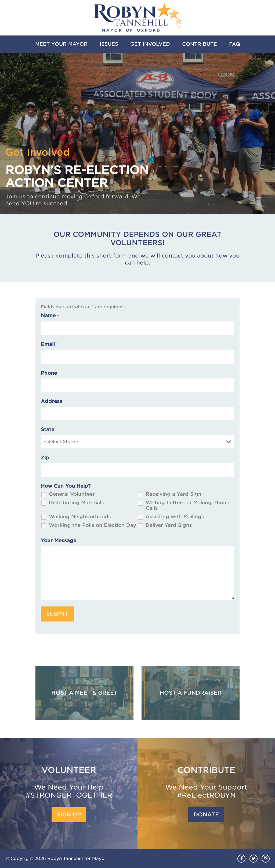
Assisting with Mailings (175, 517)
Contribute (200, 44)
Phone (49, 373)
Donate (206, 815)
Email (49, 344)
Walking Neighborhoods (80, 517)
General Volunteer (72, 494)
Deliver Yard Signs (169, 525)
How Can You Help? (66, 486)
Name (50, 316)
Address (52, 401)
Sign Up (69, 815)
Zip (45, 458)
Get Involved (150, 44)
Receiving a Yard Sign (173, 494)
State (48, 430)
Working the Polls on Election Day (93, 525)
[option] (137, 133)
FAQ (235, 44)
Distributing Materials (76, 503)
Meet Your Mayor (61, 44)
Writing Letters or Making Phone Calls (187, 505)
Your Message (59, 541)
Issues (109, 44)
